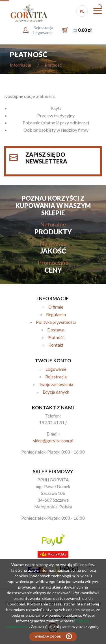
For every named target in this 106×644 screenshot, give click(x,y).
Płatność (56, 337)
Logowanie (56, 369)
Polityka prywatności (56, 322)
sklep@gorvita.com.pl (53, 441)
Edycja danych (56, 392)
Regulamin (56, 315)
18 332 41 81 (52, 423)
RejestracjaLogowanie (43, 30)
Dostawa (56, 330)
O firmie (56, 307)
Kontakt (56, 345)
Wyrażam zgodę (47, 637)
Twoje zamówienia (56, 384)
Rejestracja (56, 377)
